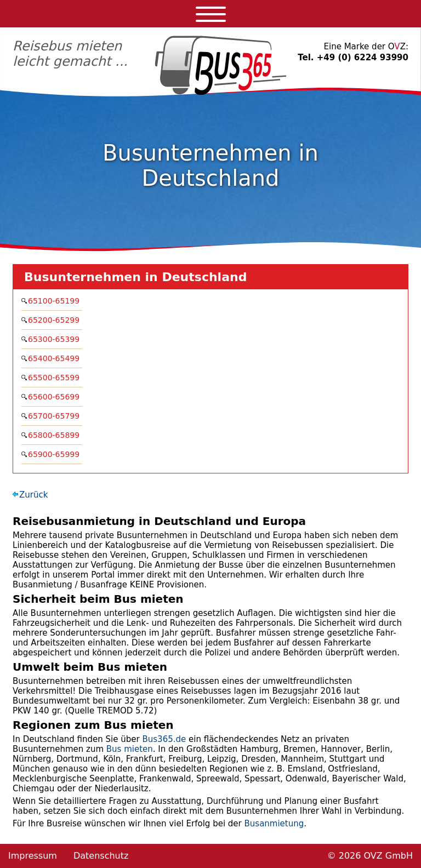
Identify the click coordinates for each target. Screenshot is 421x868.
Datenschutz (101, 856)
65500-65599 (55, 378)
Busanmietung (274, 824)
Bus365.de (164, 739)
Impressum (33, 856)
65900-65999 (55, 454)
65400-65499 (55, 358)
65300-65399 (55, 339)
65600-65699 (55, 397)
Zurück (33, 495)
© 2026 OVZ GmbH (370, 856)
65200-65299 (55, 320)
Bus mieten (130, 749)
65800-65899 (55, 435)
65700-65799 (55, 416)
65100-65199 (55, 301)
